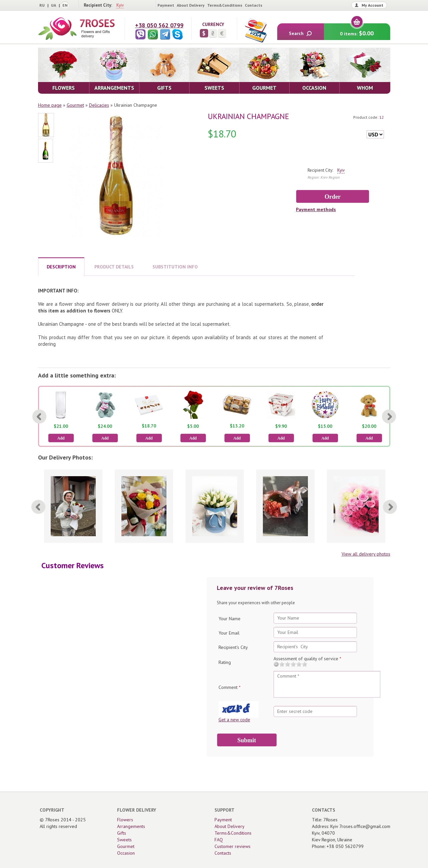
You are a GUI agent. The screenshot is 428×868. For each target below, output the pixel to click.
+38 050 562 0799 (159, 25)
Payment (166, 5)
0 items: (357, 30)
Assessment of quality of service (307, 659)
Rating (225, 662)
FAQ (219, 840)
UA (54, 5)
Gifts (122, 833)
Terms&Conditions (225, 5)
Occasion (126, 853)
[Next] (389, 416)
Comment (230, 687)
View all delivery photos (366, 554)
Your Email (229, 633)
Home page (50, 105)
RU (42, 5)
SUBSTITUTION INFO (175, 267)
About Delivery (191, 5)
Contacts (254, 5)
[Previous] (39, 416)
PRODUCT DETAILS (114, 267)
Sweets (124, 840)
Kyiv (120, 5)
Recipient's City (233, 647)
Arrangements (131, 826)
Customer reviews (233, 846)
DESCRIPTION (61, 267)
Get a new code (234, 720)
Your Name (230, 619)
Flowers (125, 820)
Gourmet (75, 105)
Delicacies (99, 105)
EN (65, 5)
